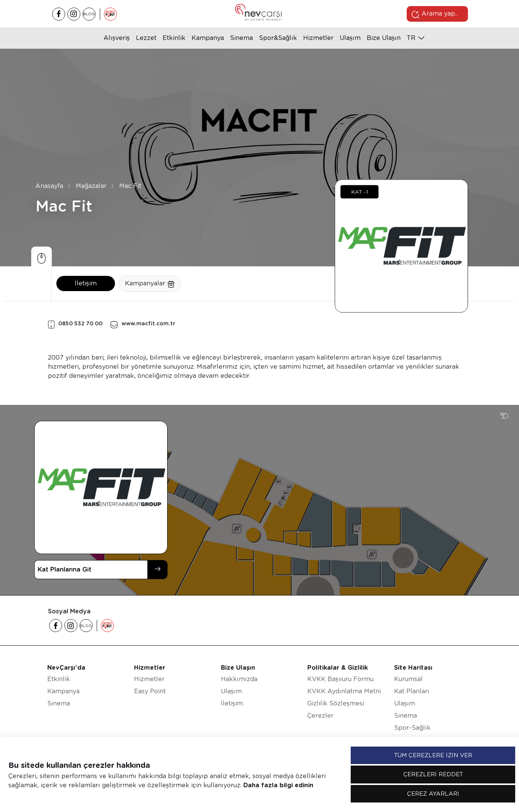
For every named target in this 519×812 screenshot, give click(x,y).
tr (411, 38)
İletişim (86, 283)
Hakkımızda (239, 679)
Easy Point (150, 691)
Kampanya (208, 38)
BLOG (89, 14)
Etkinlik (174, 38)
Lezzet (146, 38)
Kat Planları (412, 691)
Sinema (241, 38)
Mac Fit (130, 186)
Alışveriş (117, 38)
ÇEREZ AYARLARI (433, 794)
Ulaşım (350, 38)
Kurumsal (408, 679)
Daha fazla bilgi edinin (278, 785)
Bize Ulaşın (384, 38)
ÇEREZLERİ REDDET (433, 774)
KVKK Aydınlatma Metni (344, 691)
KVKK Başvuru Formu (340, 679)
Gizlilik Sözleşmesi (336, 703)
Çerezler (320, 716)
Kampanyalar (150, 284)
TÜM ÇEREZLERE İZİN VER (433, 755)
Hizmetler (318, 38)
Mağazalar (91, 186)
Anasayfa (49, 186)
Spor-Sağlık (412, 728)
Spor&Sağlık (278, 38)
